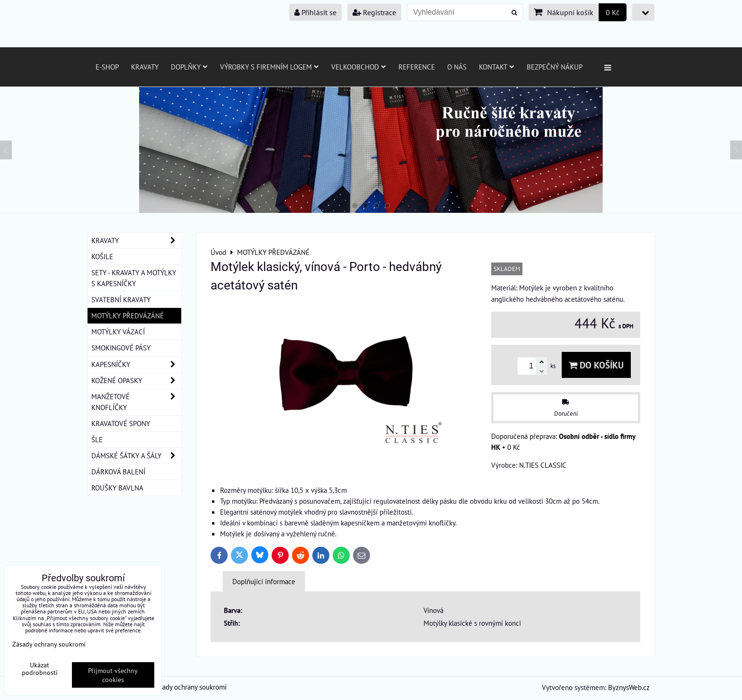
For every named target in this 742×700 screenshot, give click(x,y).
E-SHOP (107, 67)
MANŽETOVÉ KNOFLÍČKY (136, 402)
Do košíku (596, 365)
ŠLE (97, 439)
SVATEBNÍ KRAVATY (121, 299)
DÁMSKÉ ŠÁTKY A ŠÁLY (136, 456)
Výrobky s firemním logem (269, 67)
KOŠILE (102, 256)
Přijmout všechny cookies (113, 675)
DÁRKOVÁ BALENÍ (118, 472)
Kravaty (145, 67)
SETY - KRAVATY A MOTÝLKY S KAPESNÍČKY (134, 278)
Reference (417, 67)
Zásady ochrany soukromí (190, 687)
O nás (457, 67)
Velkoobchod (359, 67)
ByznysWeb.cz (629, 687)
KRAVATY (136, 241)
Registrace (374, 12)
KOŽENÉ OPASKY (136, 381)
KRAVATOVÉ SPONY (121, 423)
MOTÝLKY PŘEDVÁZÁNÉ (128, 315)
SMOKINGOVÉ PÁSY (121, 348)
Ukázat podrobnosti (40, 669)
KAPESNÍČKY (136, 364)
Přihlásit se (315, 12)
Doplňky (189, 67)
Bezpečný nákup (555, 67)
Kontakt (497, 67)
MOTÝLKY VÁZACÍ (118, 332)
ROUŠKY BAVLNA (117, 488)
